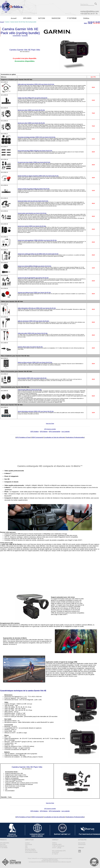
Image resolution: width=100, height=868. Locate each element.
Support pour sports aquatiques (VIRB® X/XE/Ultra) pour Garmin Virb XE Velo (37, 240)
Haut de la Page (50, 423)
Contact (27, 843)
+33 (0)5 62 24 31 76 (89, 14)
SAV (26, 846)
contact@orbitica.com (90, 11)
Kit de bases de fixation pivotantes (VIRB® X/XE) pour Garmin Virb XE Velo (37, 137)
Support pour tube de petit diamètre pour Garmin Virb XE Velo (33, 278)
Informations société (31, 852)
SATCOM (42, 18)
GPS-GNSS (27, 18)
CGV (26, 848)
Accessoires (25, 36)
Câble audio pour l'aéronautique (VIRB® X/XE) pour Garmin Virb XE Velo (36, 84)
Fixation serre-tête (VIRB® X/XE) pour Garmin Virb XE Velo (33, 98)
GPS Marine (44, 431)
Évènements (82, 844)
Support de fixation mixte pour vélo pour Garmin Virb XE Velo (33, 201)
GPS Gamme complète (50, 429)
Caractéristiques (17, 36)
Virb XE (90, 23)
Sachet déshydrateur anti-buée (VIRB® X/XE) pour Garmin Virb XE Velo (36, 411)
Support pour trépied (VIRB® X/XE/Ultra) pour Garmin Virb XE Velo (34, 266)
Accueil (14, 18)
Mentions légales (30, 849)
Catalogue (81, 848)
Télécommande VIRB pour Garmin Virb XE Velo (30, 390)
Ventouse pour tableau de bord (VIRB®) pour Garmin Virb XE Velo (34, 292)
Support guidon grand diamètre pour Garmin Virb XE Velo (32, 213)
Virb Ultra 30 (91, 22)
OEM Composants (37, 437)
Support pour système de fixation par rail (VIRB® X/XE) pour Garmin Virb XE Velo (38, 254)
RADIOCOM (56, 18)
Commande (28, 844)
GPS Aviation (35, 431)
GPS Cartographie (54, 431)
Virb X (86, 23)
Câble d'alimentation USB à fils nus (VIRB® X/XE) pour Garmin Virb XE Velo (37, 308)
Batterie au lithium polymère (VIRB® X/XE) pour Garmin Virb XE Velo (35, 362)
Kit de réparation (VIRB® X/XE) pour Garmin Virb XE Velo (32, 378)
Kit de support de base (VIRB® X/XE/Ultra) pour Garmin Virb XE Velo (35, 151)
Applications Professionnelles (75, 437)
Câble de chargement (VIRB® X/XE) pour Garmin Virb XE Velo (33, 321)
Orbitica (86, 18)
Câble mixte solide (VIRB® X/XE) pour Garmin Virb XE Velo (33, 333)
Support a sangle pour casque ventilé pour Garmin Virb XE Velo (34, 189)
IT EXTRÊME (72, 18)
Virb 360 (98, 22)
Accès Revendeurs (31, 851)
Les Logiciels (66, 431)
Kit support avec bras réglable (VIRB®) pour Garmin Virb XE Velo (34, 162)
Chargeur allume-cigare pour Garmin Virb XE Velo (30, 347)
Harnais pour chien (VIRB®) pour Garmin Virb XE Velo (31, 110)
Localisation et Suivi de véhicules (55, 437)
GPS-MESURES (5, 843)
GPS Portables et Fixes (23, 437)
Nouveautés (82, 843)
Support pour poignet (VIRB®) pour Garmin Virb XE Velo (32, 226)
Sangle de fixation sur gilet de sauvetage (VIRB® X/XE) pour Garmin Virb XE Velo (38, 176)
